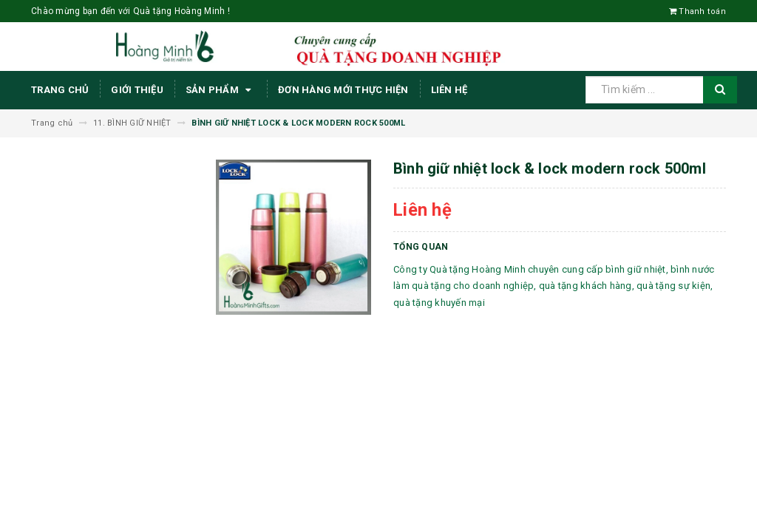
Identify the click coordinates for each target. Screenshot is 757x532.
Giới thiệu (137, 90)
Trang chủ (60, 90)
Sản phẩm (221, 90)
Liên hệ (449, 90)
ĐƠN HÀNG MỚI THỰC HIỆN (343, 90)
